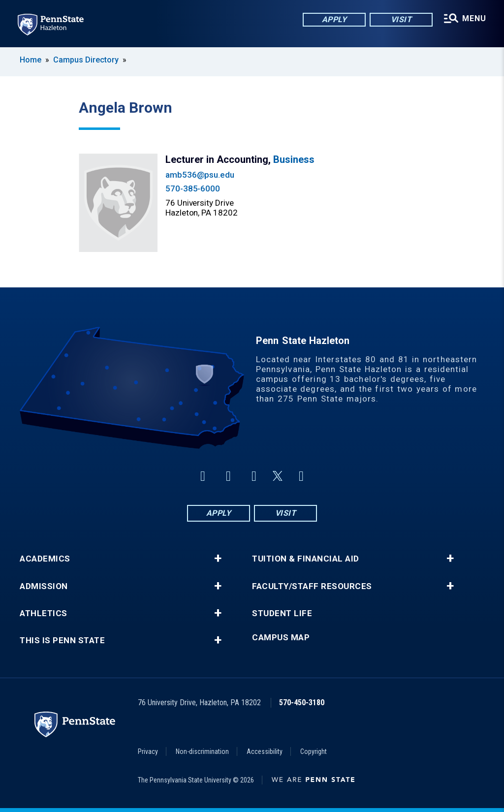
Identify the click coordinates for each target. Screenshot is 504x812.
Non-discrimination (202, 751)
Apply (334, 19)
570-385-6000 (193, 188)
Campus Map (281, 638)
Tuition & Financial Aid (306, 559)
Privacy (148, 751)
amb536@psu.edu (200, 175)
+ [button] (218, 559)
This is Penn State (62, 640)
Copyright (314, 751)
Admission (44, 586)
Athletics (44, 613)
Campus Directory (86, 60)
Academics (45, 559)
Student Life (282, 613)
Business (294, 159)
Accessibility (265, 751)
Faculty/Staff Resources (312, 586)
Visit (401, 19)
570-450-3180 (302, 703)
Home (31, 60)
